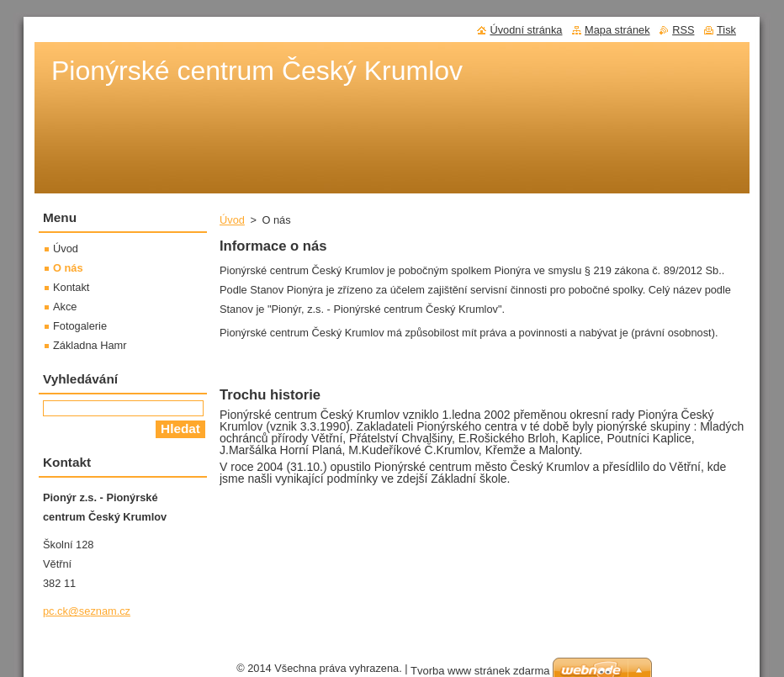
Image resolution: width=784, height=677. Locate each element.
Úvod (232, 220)
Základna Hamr (90, 345)
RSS (683, 30)
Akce (65, 307)
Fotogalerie (80, 326)
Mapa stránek (617, 30)
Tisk (726, 30)
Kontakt (71, 287)
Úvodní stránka (526, 30)
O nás (68, 268)
